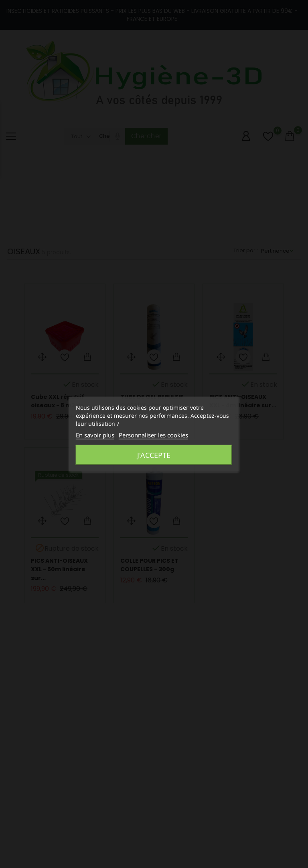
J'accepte (154, 455)
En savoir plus (95, 435)
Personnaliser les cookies (153, 435)
